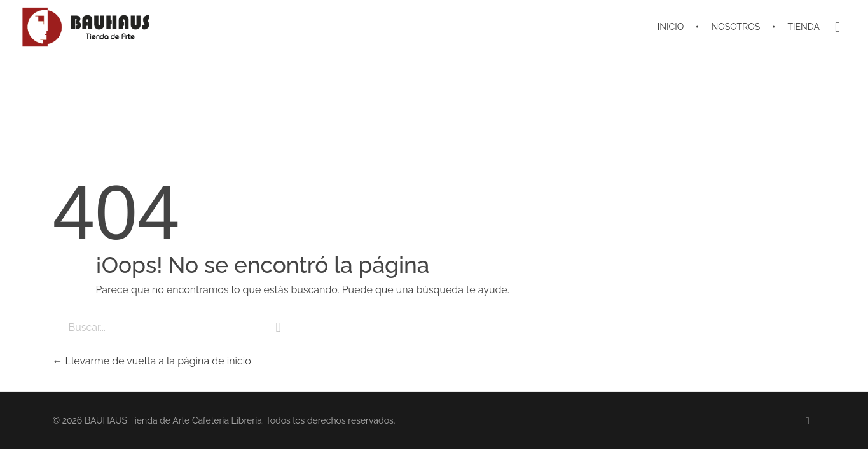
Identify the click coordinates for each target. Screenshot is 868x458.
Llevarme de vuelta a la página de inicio (152, 361)
